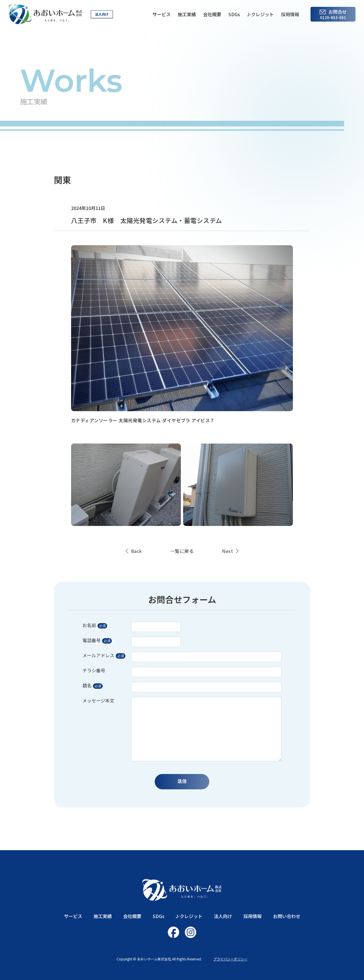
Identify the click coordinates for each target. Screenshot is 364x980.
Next (227, 551)
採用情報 (290, 14)
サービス (162, 14)
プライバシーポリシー (230, 959)
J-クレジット (260, 14)
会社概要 (212, 14)
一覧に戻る (182, 551)
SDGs (234, 14)
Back (136, 551)
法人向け (102, 14)
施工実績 (187, 14)
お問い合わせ (287, 916)
